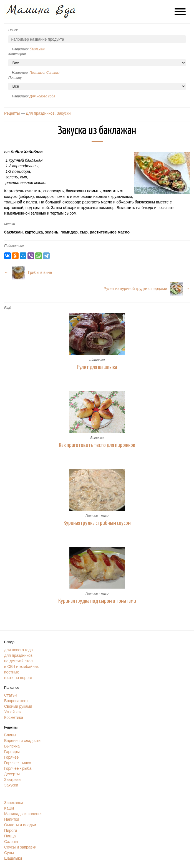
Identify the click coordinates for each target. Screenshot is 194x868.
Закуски (64, 113)
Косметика (14, 717)
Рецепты (12, 113)
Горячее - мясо (97, 516)
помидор (69, 232)
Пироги (11, 830)
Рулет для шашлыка (97, 367)
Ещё (8, 308)
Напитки (12, 819)
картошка (34, 232)
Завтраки (12, 780)
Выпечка (97, 438)
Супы (9, 853)
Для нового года (42, 96)
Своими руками (18, 706)
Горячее (12, 757)
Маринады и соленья (23, 814)
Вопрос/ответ (16, 701)
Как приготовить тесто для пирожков (97, 445)
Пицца (10, 836)
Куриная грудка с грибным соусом (97, 523)
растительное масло (110, 232)
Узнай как (13, 712)
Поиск (13, 30)
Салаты (53, 73)
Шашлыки (97, 360)
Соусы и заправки (20, 847)
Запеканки (14, 803)
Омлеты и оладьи (20, 825)
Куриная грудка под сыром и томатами (97, 601)
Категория (17, 54)
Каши (9, 808)
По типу (15, 78)
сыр (84, 232)
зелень (52, 232)
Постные (37, 73)
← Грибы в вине (28, 272)
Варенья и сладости (22, 741)
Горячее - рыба (18, 768)
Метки (10, 224)
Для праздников (40, 113)
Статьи (10, 695)
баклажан (37, 49)
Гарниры (12, 752)
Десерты (12, 774)
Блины (10, 735)
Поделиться (14, 246)
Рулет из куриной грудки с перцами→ (147, 289)
